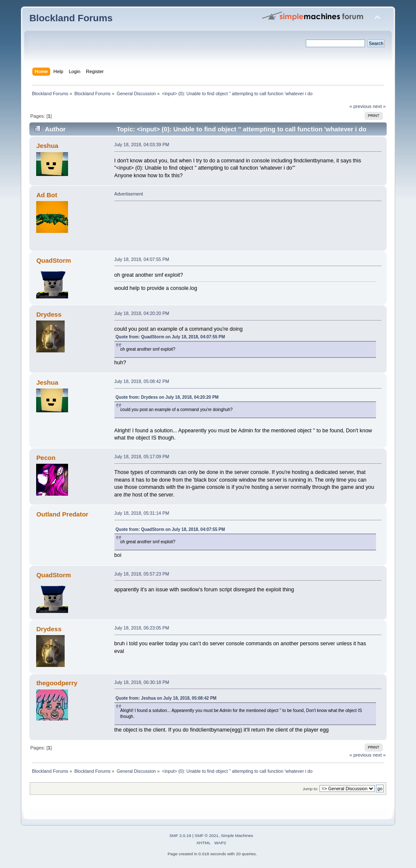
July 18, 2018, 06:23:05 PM (142, 628)
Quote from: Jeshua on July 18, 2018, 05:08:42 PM (166, 698)
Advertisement (129, 194)
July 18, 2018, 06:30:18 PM (142, 682)
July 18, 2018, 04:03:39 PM (142, 145)
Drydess (49, 314)
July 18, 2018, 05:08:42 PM (142, 381)
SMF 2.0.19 (180, 835)
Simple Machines (237, 835)
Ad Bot (47, 195)
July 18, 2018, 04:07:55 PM (142, 259)
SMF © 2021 (207, 835)
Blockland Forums (71, 18)
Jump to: (310, 789)
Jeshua (47, 146)
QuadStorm (54, 260)
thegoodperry (57, 683)
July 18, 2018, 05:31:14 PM (142, 513)
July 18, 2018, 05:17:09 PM (142, 457)
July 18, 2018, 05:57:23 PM (142, 574)
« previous (360, 106)
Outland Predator (62, 514)
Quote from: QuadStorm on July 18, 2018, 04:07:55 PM (170, 337)
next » (379, 106)
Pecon (46, 458)
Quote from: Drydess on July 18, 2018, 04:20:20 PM (167, 397)
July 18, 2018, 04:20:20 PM (142, 313)
